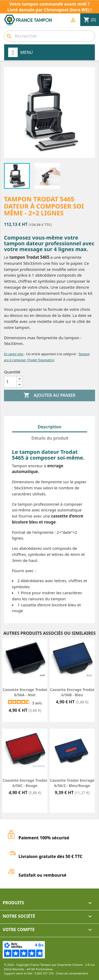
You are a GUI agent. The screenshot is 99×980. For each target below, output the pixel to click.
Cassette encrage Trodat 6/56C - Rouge (25, 783)
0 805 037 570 (44, 973)
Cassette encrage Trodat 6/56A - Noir (25, 692)
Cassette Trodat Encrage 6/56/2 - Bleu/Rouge (72, 783)
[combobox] (49, 36)
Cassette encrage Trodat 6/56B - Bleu (72, 692)
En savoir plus (14, 354)
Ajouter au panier (49, 395)
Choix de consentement (72, 973)
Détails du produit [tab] (50, 438)
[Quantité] (10, 382)
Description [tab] (50, 427)
